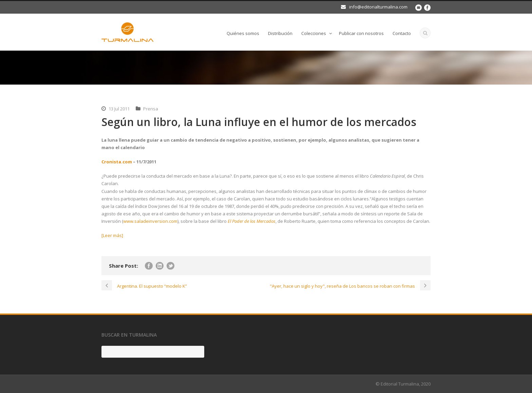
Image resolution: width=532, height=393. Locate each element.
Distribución (280, 33)
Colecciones (314, 33)
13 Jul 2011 (119, 109)
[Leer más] (112, 235)
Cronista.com (117, 162)
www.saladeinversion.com (150, 221)
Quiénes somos (243, 33)
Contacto (402, 33)
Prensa (151, 109)
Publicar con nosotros (361, 33)
